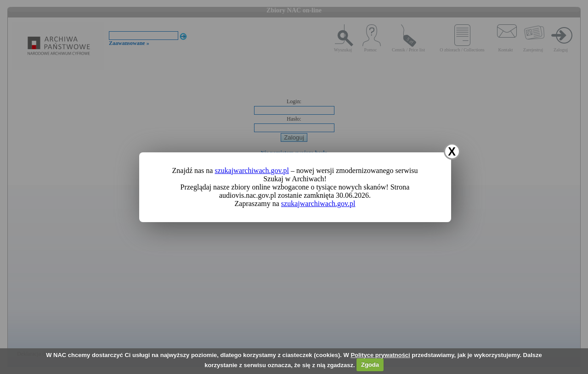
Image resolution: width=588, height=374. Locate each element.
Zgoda (370, 365)
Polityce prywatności (380, 355)
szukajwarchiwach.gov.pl (252, 170)
